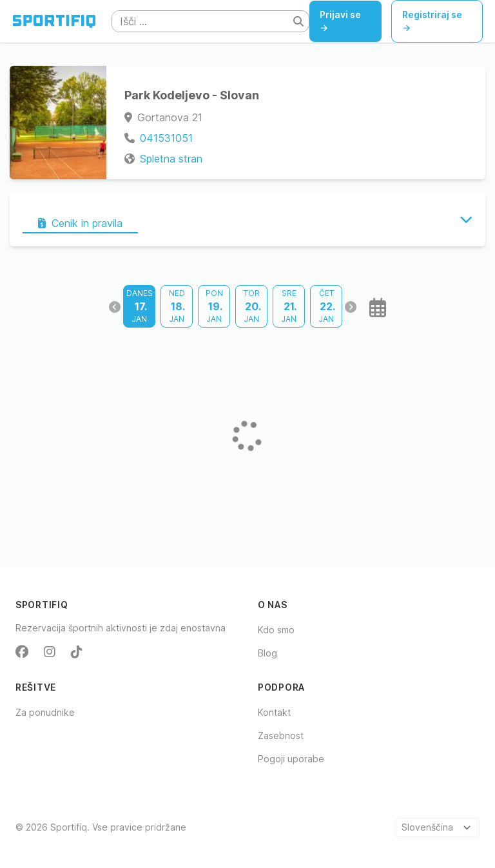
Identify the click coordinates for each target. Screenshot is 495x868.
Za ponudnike (45, 712)
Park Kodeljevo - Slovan (192, 95)
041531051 (166, 138)
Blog (267, 653)
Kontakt (274, 712)
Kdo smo (276, 630)
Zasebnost (281, 735)
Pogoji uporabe (291, 759)
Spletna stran (171, 159)
